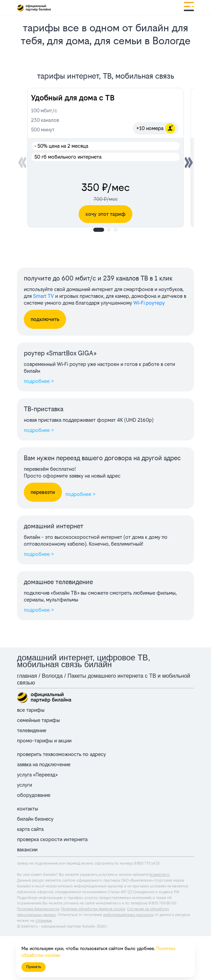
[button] (189, 162)
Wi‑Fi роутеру (149, 303)
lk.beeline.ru (159, 875)
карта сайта (30, 829)
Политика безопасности (38, 909)
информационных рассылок (128, 915)
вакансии (27, 849)
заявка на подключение (44, 764)
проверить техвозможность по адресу (61, 754)
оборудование (34, 795)
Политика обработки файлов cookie (93, 909)
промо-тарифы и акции (44, 741)
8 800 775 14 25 (147, 863)
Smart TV (43, 296)
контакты (28, 809)
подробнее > (39, 381)
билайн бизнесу (35, 819)
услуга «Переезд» (37, 775)
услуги (25, 785)
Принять (34, 967)
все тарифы (31, 710)
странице (44, 921)
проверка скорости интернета (52, 839)
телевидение (32, 730)
